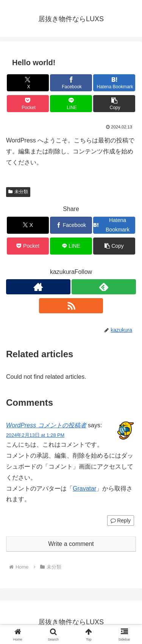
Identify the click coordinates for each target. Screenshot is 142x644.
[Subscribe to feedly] (104, 287)
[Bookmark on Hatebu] (114, 83)
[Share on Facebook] (71, 83)
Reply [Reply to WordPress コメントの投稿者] (121, 521)
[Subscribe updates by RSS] (71, 306)
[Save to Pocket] (28, 104)
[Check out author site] (38, 287)
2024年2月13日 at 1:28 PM (35, 435)
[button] (114, 104)
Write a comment (71, 544)
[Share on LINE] (71, 104)
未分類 (18, 192)
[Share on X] (28, 83)
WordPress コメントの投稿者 (46, 425)
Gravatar (84, 488)
